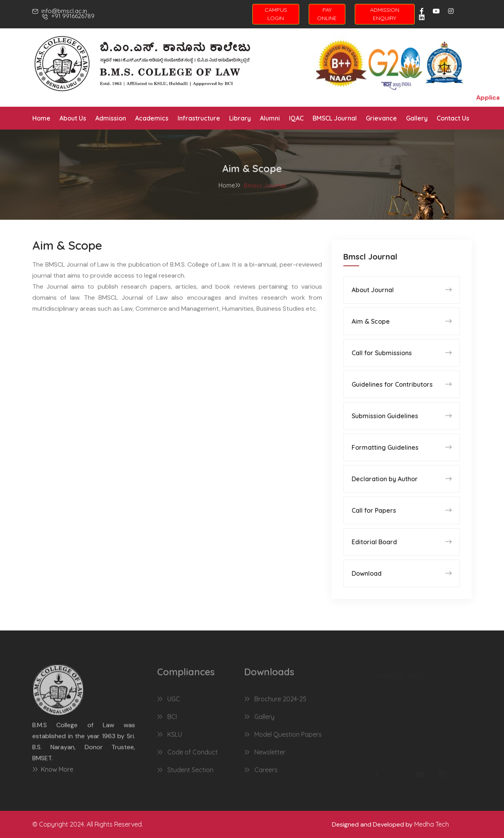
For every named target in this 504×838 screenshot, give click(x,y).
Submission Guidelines (385, 416)
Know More (53, 773)
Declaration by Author (385, 479)
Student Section (185, 774)
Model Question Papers (283, 738)
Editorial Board (374, 542)
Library (240, 118)
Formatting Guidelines (385, 447)
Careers (261, 774)
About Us (73, 118)
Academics (152, 118)
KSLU (170, 738)
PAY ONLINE (327, 14)
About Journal (373, 290)
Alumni (270, 118)
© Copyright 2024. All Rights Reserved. (88, 824)
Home (41, 118)
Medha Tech (432, 824)
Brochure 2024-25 (275, 703)
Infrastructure (199, 118)
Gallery (417, 118)
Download (367, 573)
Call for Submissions (382, 353)
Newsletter (265, 756)
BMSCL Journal (335, 118)
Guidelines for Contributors (392, 384)
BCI (167, 721)
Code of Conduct (187, 756)
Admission (111, 118)
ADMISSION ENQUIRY (385, 14)
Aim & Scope (371, 321)
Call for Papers (374, 510)
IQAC (296, 118)
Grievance (381, 118)
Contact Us (453, 118)
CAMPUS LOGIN (276, 14)
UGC (169, 703)
